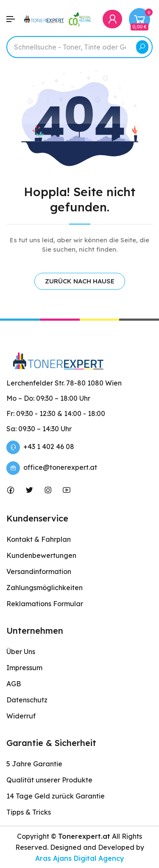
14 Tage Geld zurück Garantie (56, 796)
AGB (14, 684)
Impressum (24, 668)
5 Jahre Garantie (34, 764)
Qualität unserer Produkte (49, 780)
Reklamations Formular (45, 604)
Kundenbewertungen (41, 555)
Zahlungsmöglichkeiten (45, 588)
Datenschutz (27, 700)
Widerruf (21, 716)
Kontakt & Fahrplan (39, 539)
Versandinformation (39, 571)
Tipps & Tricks (29, 812)
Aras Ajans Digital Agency (80, 858)
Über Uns (21, 652)
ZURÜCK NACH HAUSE (80, 281)
